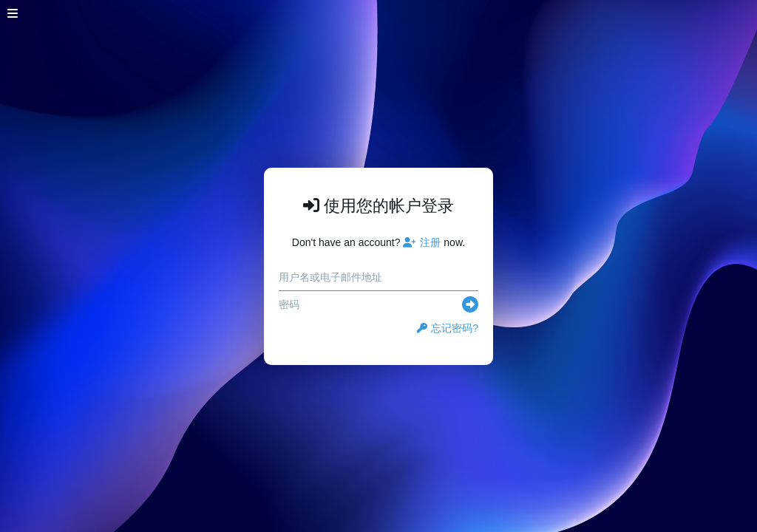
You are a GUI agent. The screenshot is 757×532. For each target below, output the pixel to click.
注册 (422, 242)
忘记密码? (448, 328)
